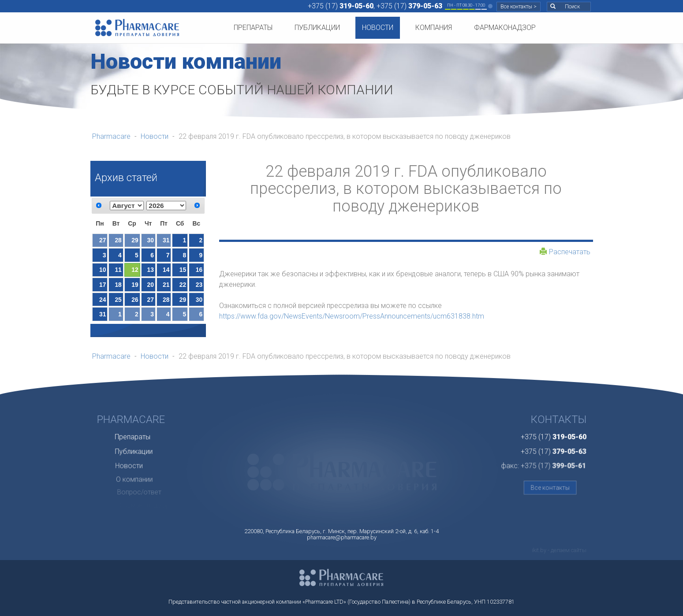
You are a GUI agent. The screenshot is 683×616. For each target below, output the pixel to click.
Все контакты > (519, 7)
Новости (378, 28)
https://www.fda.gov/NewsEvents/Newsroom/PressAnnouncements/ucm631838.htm (352, 316)
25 (118, 300)
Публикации (317, 28)
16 (199, 270)
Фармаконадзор (505, 28)
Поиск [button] (565, 7)
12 (135, 270)
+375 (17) (341, 6)
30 (151, 240)
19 (135, 285)
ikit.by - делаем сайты (559, 550)
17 (103, 285)
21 (166, 285)
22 (183, 285)
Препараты (253, 28)
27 (103, 240)
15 (183, 270)
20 (151, 285)
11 (118, 270)
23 (199, 285)
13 (151, 270)
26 (135, 300)
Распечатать (565, 252)
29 (135, 240)
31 (166, 240)
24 (103, 300)
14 (166, 270)
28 (118, 240)
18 (118, 285)
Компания (434, 28)
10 (103, 270)
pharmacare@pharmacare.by (342, 537)
